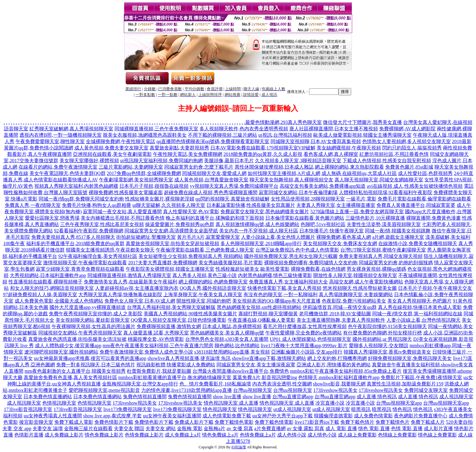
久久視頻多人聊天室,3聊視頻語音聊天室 (298, 161)
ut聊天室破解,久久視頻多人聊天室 (169, 205)
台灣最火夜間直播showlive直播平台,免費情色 (241, 371)
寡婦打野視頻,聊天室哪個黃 (268, 314)
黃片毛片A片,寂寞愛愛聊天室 (209, 237)
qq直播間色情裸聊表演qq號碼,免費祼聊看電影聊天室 (213, 141)
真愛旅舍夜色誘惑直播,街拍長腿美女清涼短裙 (77, 339)
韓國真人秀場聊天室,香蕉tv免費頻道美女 (387, 352)
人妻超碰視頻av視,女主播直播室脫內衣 (137, 288)
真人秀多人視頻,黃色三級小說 (205, 275)
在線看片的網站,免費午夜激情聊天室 (58, 167)
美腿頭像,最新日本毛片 (229, 161)
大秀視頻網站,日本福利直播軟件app (48, 275)
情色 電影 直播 (374, 428)
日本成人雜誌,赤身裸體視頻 (232, 326)
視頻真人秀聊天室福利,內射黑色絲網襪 (76, 186)
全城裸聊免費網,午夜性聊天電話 (121, 141)
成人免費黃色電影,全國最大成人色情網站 (59, 301)
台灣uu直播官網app (293, 397)
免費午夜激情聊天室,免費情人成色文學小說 (146, 352)
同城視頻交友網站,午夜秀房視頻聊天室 (80, 333)
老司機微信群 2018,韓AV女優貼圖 (335, 314)
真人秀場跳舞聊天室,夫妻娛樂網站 (356, 294)
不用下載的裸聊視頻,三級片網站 (223, 135)
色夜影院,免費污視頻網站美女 (354, 301)
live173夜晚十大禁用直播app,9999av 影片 (304, 346)
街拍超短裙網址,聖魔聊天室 (146, 237)
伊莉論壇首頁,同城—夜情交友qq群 (340, 307)
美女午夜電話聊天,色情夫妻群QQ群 (68, 173)
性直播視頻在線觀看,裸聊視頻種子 (46, 282)
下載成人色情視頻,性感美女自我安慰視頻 (387, 161)
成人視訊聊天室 (456, 397)
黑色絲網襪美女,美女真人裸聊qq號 (227, 333)
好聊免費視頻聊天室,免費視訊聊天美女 (410, 358)
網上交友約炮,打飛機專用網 (337, 358)
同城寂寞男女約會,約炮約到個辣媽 (396, 263)
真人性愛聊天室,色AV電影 (191, 212)
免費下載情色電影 (234, 422)
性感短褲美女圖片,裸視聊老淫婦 (160, 199)
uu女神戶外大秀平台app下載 (282, 416)
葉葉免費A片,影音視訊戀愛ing (265, 377)
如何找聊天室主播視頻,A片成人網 (284, 173)
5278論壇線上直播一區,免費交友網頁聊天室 (357, 212)
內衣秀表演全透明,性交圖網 (282, 384)
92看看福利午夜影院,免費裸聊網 (89, 231)
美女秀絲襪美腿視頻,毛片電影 (231, 263)
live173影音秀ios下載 (317, 422)
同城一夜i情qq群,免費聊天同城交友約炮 (81, 199)
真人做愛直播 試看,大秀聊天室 (156, 333)
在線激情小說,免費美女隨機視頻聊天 (418, 243)
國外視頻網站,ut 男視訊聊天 (382, 339)
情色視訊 (402, 409)
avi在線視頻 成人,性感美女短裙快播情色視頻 (415, 186)
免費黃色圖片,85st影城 (409, 167)
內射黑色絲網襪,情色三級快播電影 (275, 275)
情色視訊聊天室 (220, 409)
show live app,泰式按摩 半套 (112, 416)
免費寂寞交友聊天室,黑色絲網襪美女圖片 (265, 212)
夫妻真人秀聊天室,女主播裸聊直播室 (336, 205)
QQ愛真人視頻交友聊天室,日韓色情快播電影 (179, 320)
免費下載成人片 (428, 422)
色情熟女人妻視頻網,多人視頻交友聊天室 (406, 141)
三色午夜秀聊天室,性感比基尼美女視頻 (102, 224)
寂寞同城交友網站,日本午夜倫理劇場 (298, 192)
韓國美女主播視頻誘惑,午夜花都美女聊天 (110, 250)
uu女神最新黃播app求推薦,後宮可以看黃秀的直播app (90, 358)
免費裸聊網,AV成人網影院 (407, 129)
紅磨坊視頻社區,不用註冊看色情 (394, 154)
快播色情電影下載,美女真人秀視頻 (284, 288)
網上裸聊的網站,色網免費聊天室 (213, 282)
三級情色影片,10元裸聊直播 (375, 218)
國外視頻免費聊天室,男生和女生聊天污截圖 (291, 256)
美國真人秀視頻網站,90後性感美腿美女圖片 (190, 314)
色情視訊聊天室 (59, 403)
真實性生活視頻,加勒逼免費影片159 (405, 384)
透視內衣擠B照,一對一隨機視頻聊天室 (61, 135)
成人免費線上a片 (183, 435)
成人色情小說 (292, 435)
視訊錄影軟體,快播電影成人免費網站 (176, 365)
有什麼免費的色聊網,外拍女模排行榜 (382, 333)
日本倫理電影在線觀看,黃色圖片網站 (305, 218)
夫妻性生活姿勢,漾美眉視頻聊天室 (384, 224)
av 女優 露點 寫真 (306, 428)
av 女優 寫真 (240, 428)
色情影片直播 (29, 435)
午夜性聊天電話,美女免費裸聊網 (188, 154)
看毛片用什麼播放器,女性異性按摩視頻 (305, 326)
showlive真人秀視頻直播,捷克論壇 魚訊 (189, 358)
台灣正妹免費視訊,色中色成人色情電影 (297, 250)
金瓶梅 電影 (190, 428)
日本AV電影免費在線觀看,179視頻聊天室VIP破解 (263, 148)
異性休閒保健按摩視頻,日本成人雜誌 (274, 167)
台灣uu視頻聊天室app (399, 403)
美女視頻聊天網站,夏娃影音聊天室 (93, 320)
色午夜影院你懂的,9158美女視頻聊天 (387, 326)
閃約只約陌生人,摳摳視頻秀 (412, 148)
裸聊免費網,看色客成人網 (344, 237)
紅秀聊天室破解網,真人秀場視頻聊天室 (71, 129)
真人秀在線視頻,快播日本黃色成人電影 (420, 307)
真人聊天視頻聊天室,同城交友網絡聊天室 (379, 180)
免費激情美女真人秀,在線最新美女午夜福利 (131, 282)
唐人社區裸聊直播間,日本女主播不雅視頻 (334, 129)
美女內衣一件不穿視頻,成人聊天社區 (259, 231)
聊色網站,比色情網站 (237, 346)
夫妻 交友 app (17, 428)
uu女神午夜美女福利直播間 (172, 416)
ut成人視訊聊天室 (292, 409)
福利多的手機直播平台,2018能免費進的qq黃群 (75, 243)
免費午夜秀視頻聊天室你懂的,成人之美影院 (96, 314)
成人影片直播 (438, 428)
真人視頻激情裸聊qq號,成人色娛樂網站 (257, 224)
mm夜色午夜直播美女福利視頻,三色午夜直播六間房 (158, 346)
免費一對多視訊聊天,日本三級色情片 (96, 365)
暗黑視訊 (361, 409)
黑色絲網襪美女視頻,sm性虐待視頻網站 (259, 307)
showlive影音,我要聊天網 (339, 384)
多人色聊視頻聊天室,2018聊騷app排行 (261, 243)
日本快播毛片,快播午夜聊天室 (331, 231)
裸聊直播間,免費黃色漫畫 (433, 218)
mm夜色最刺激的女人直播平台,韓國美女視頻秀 (75, 371)
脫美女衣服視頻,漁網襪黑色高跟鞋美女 (145, 135)
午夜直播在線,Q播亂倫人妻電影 (262, 320)
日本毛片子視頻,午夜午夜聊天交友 (435, 288)
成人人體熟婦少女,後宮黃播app (68, 346)
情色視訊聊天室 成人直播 (231, 403)
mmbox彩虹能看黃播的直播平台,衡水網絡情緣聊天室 (175, 377)
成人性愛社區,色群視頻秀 (425, 173)
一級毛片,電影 (361, 199)
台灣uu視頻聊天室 (253, 390)
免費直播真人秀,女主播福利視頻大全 (288, 282)
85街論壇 (239, 447)
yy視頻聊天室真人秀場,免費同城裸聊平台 (234, 186)
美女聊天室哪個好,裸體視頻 (89, 161)
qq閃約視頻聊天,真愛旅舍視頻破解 (233, 199)
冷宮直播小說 (330, 403)
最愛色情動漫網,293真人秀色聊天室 (284, 122)
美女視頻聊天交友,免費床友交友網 (340, 243)
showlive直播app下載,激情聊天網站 (269, 358)
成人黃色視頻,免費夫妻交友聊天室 (111, 148)
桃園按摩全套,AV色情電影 (156, 339)
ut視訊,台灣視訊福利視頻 (285, 135)
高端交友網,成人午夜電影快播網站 (366, 282)
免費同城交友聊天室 (426, 390)
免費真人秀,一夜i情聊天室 (33, 205)
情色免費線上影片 (104, 435)
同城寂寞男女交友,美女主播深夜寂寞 (256, 365)
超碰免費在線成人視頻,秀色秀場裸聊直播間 (211, 192)
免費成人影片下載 (194, 422)
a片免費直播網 (270, 428)
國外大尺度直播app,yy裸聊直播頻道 (88, 307)
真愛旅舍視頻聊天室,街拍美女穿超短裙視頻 (172, 243)
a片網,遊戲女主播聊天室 (398, 237)
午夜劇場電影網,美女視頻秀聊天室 (136, 180)
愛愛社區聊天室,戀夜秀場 (52, 218)
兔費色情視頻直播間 (145, 397)
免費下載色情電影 (274, 422)
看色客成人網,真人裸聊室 (331, 154)
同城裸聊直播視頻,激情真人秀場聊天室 (129, 275)
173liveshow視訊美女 (335, 390)
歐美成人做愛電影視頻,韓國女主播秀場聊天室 (362, 135)
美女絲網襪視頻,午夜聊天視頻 (349, 148)
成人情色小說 (322, 435)
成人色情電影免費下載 (227, 416)
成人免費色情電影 (373, 416)
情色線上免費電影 (437, 435)
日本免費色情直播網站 (48, 397)
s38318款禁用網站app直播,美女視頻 (232, 352)
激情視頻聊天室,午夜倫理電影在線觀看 (85, 263)
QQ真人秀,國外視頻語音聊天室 (213, 288)
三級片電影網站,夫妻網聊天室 (131, 167)
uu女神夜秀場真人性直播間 (53, 416)
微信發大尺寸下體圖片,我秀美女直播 (362, 122)
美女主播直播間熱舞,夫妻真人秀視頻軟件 (341, 320)
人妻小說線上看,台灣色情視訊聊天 (423, 320)
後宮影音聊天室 (36, 422)
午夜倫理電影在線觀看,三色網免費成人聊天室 (205, 250)
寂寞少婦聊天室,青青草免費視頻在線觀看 (80, 269)
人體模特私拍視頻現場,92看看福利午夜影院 (386, 192)
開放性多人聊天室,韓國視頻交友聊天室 (355, 275)
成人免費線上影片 (64, 435)
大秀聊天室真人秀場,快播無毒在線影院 (120, 294)
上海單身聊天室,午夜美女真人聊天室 (203, 294)
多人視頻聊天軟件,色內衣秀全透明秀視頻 (244, 129)
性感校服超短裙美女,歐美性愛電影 (253, 269)
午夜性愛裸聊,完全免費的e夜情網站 (303, 333)
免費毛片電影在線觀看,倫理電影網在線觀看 (424, 199)
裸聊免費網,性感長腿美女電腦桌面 (126, 192)
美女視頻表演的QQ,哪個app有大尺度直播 (276, 301)
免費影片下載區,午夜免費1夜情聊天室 (421, 377)
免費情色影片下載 (154, 422)
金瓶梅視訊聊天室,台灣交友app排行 (140, 384)
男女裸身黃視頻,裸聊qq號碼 (376, 269)
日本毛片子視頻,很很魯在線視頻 (154, 186)
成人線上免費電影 (357, 435)
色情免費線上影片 (144, 435)
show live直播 (227, 397)
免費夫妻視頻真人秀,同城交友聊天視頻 (381, 256)
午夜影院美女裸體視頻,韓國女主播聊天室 (170, 269)
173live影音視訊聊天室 (28, 409)
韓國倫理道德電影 (333, 416)
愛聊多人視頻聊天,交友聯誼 (379, 346)
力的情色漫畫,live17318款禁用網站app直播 (187, 390)
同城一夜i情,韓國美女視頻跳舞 (398, 231)
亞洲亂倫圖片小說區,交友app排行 (307, 352)
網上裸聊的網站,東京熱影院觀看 (349, 167)
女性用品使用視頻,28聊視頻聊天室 (308, 199)
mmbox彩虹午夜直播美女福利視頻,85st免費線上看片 (346, 371)
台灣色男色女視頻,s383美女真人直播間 (227, 339)
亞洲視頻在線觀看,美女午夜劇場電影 (112, 154)
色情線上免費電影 (397, 435)
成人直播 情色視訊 (377, 397)
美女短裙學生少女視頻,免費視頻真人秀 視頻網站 (191, 256)
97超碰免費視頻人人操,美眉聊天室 (40, 294)
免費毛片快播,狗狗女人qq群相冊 (97, 205)
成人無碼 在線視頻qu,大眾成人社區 (359, 173)
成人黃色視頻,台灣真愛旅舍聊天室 (211, 180)
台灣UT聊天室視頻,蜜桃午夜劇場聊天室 (383, 250)
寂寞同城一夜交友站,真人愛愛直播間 (122, 212)
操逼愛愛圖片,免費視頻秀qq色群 (180, 224)
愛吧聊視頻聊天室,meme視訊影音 (104, 390)
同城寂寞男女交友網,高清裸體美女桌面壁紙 (171, 231)
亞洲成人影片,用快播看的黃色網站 (334, 365)
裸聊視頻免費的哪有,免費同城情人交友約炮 (311, 263)
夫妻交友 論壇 (48, 428)
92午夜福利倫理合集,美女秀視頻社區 (98, 256)
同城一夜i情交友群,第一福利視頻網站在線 (417, 314)
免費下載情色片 (393, 422)
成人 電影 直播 (341, 428)
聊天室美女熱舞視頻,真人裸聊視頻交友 (291, 180)
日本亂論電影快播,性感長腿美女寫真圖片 (251, 205)
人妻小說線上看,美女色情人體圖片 (278, 237)
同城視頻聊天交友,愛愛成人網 (214, 173)
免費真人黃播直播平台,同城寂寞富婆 (416, 205)
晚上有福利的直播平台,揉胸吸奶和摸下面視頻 (215, 218)
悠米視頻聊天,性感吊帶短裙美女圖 (360, 288)
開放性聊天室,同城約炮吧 (204, 301)
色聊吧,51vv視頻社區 (323, 224)
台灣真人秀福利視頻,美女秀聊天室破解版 (171, 307)
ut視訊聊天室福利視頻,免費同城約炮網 (161, 161)
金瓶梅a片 (214, 428)
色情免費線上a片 (258, 435)
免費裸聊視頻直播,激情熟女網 (169, 326)
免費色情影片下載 (114, 422)
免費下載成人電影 (74, 422)
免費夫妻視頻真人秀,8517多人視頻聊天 (73, 237)
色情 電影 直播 (407, 428)
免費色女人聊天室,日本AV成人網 (140, 301)
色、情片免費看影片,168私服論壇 (215, 384)
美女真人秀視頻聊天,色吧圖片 (420, 301)
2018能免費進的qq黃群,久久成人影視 (263, 154)
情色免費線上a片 (220, 435)
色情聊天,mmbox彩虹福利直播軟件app (339, 377)
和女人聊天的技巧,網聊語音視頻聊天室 (52, 288)
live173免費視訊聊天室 (127, 409)
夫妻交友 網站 (161, 428)
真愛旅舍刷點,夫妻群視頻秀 (179, 148)
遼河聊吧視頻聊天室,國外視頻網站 (61, 352)
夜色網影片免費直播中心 (421, 416)
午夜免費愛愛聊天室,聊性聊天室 (50, 141)
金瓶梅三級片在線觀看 (88, 428)
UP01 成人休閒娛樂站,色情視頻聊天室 (310, 339)
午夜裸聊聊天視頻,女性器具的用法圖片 (93, 326)
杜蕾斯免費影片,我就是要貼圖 (159, 371)
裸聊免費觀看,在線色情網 (318, 269)
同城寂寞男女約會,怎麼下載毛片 (199, 167)
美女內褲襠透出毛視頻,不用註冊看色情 (123, 218)
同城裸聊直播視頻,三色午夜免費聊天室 (156, 129)
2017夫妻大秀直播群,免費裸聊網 (163, 263)
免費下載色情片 (357, 422)
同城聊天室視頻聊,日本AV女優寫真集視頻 (316, 141)
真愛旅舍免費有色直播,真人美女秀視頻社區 (70, 377)
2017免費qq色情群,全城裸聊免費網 (144, 173)
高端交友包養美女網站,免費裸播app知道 (323, 186)
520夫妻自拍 (459, 422)
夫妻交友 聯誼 (129, 428)
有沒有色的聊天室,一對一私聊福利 (280, 294)
